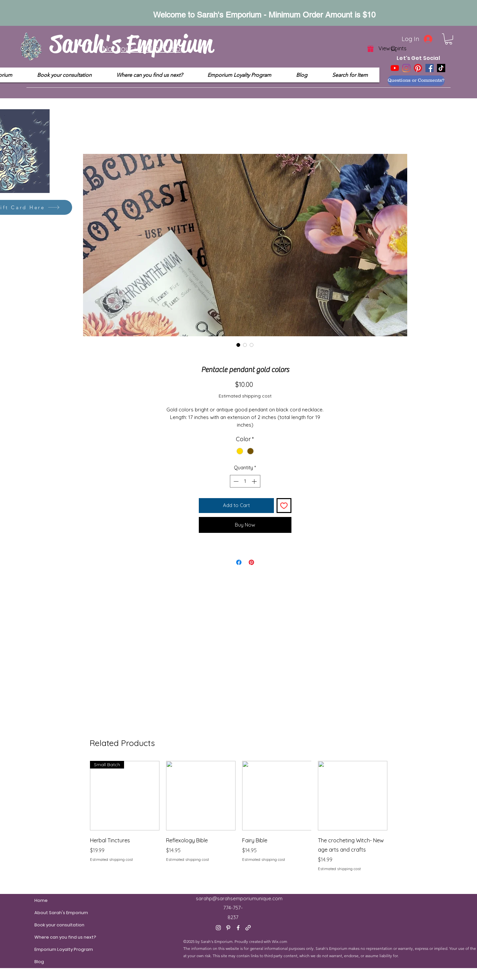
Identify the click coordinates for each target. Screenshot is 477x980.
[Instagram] (406, 68)
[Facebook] (430, 68)
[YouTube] (395, 68)
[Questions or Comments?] (416, 80)
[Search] (394, 49)
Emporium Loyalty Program (50, 949)
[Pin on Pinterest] (251, 562)
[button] (449, 39)
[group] (239, 821)
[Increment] (255, 481)
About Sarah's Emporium (50, 913)
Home (41, 900)
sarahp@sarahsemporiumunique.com (239, 898)
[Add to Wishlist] (284, 506)
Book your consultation (50, 925)
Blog (39, 962)
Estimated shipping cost (245, 396)
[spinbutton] (245, 481)
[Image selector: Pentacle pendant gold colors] (238, 345)
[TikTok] (441, 68)
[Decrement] (235, 481)
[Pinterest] (418, 68)
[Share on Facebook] (239, 562)
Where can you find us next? (50, 937)
